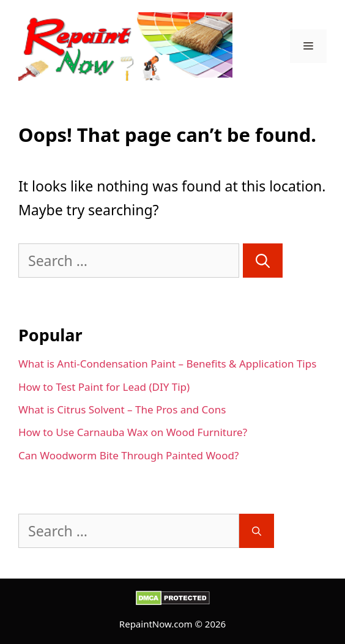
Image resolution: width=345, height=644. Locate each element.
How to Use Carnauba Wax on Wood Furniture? (133, 432)
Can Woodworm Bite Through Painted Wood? (128, 455)
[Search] (263, 261)
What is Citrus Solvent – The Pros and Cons (122, 409)
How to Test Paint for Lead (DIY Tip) (104, 387)
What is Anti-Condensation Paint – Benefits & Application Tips (167, 364)
